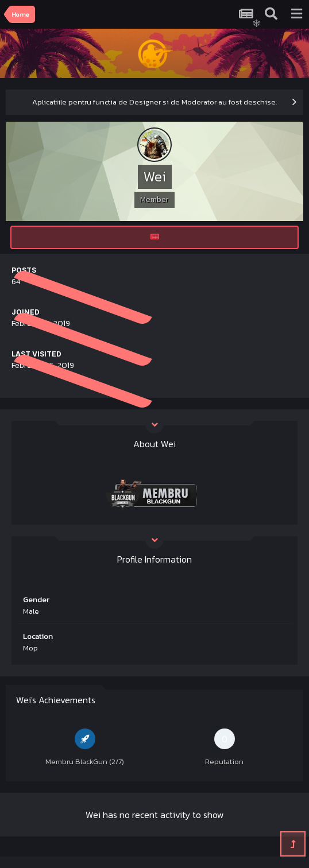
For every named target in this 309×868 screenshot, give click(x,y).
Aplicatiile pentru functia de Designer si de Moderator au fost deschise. (154, 102)
